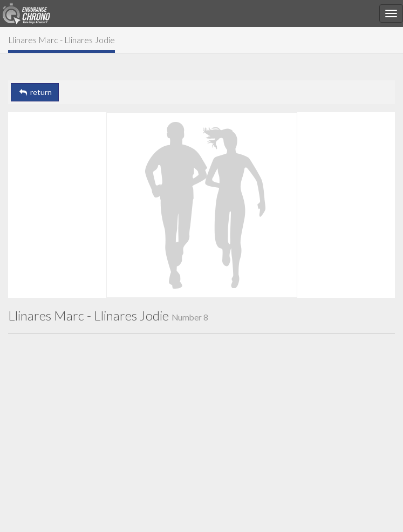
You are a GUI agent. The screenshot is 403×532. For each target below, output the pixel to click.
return (35, 92)
